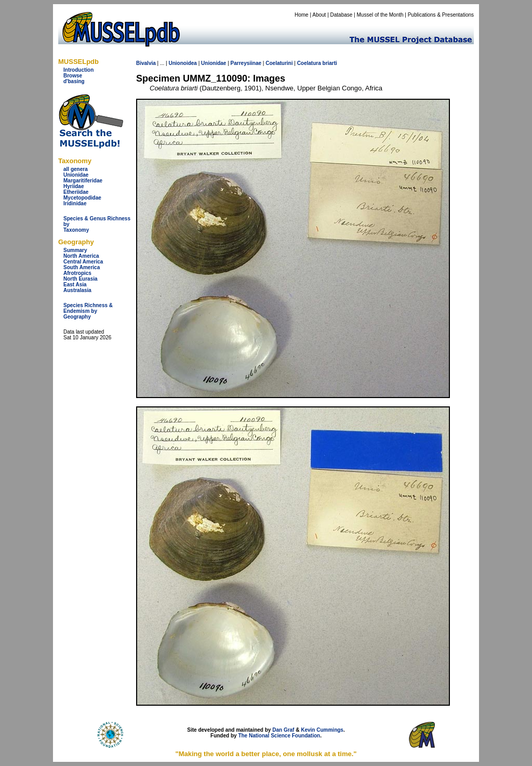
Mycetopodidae (82, 198)
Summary (75, 250)
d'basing (74, 81)
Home (302, 15)
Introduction (78, 70)
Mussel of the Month (380, 15)
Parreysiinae (246, 63)
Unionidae (76, 175)
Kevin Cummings (322, 730)
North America (81, 256)
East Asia (75, 285)
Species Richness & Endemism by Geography (88, 311)
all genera (76, 169)
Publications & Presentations (441, 15)
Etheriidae (76, 192)
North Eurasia (81, 279)
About (319, 15)
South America (82, 267)
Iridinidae (75, 203)
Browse (73, 76)
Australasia (77, 290)
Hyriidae (74, 186)
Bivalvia (146, 63)
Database (342, 15)
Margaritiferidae (83, 181)
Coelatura (309, 63)
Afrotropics (77, 273)
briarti (330, 63)
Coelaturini (279, 63)
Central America (83, 262)
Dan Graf (283, 730)
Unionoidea (182, 63)
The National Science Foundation (279, 736)
